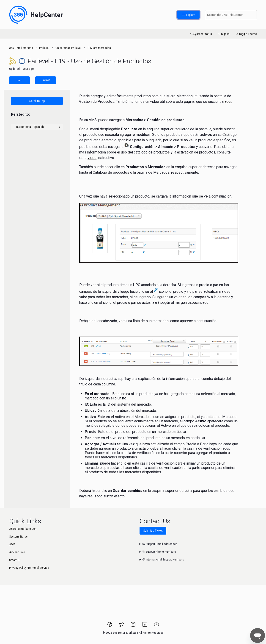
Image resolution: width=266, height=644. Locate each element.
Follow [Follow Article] (46, 80)
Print (20, 80)
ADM (12, 544)
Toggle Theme (246, 34)
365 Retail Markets (21, 48)
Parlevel (44, 48)
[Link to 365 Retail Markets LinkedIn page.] (145, 626)
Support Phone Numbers (159, 552)
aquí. (228, 102)
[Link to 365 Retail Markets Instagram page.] (133, 626)
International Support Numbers (163, 560)
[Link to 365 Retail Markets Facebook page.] (110, 626)
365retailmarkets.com (23, 529)
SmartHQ (15, 560)
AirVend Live (17, 552)
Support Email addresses (160, 544)
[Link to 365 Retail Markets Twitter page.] (122, 626)
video (92, 158)
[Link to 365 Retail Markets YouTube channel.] (156, 626)
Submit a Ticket (153, 531)
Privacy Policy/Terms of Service (29, 568)
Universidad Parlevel (68, 48)
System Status (201, 34)
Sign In (223, 34)
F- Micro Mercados (99, 48)
